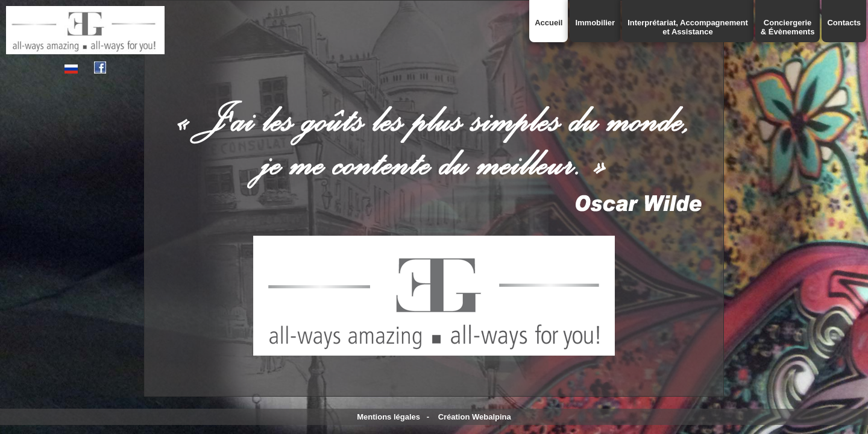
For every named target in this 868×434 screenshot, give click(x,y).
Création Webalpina (475, 417)
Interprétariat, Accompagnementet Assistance (688, 27)
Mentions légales (388, 417)
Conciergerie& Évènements (788, 27)
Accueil (549, 23)
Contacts (844, 23)
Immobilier (595, 23)
